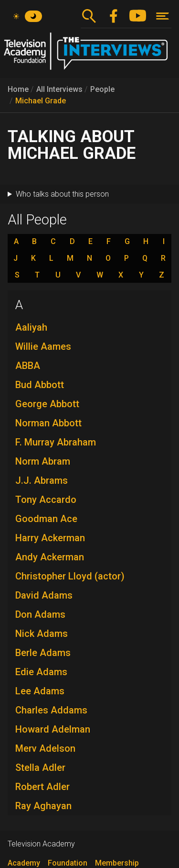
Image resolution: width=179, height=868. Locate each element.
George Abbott (47, 404)
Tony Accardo (46, 500)
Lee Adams (40, 691)
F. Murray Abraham (56, 442)
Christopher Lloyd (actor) (70, 576)
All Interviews (59, 89)
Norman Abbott (48, 423)
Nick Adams (42, 634)
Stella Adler (40, 768)
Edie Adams (41, 672)
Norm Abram (43, 461)
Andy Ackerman (50, 557)
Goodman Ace (46, 519)
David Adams (44, 595)
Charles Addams (51, 710)
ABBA (28, 366)
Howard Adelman (53, 729)
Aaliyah (31, 327)
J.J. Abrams (42, 480)
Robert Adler (42, 787)
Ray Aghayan (43, 806)
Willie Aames (43, 346)
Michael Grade (41, 101)
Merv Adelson (45, 748)
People (102, 89)
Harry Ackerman (50, 538)
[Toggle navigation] (163, 16)
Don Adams (40, 614)
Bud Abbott (40, 385)
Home (18, 89)
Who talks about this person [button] (62, 194)
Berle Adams (43, 653)
